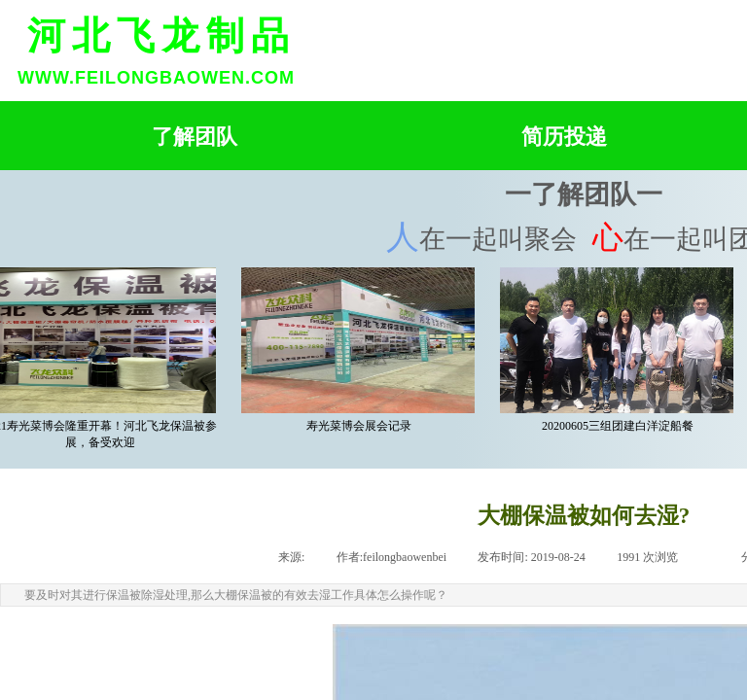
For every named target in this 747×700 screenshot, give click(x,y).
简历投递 (564, 137)
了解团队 (195, 137)
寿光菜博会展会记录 (362, 426)
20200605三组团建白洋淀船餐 (621, 426)
